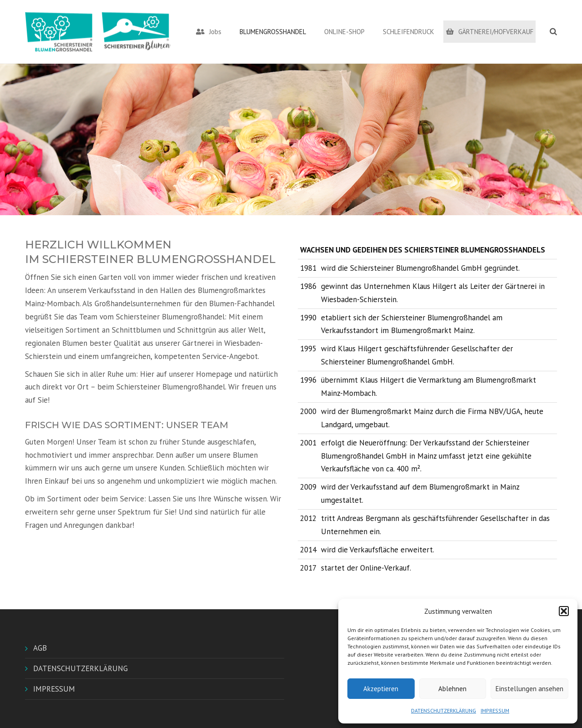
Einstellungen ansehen (529, 689)
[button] (564, 611)
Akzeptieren (381, 689)
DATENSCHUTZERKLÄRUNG (444, 710)
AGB (40, 648)
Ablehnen (452, 689)
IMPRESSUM (495, 710)
